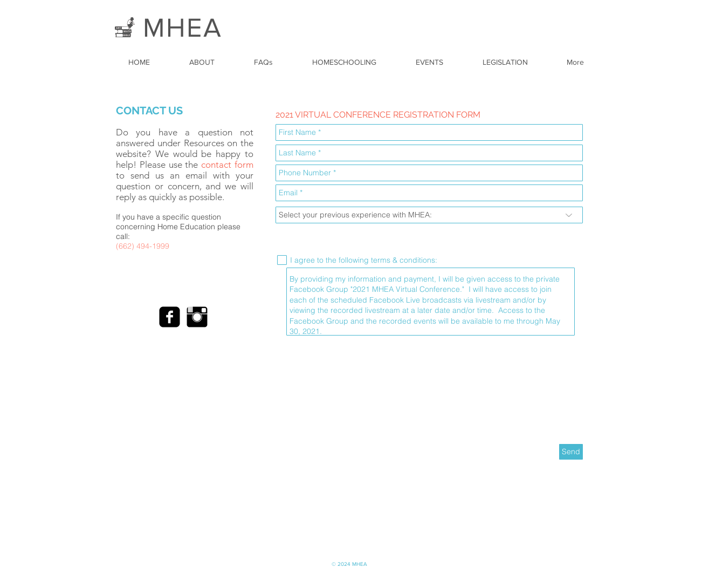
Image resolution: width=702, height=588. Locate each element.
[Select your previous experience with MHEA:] (429, 215)
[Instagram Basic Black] (197, 317)
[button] (208, 62)
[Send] (571, 452)
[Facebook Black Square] (170, 317)
